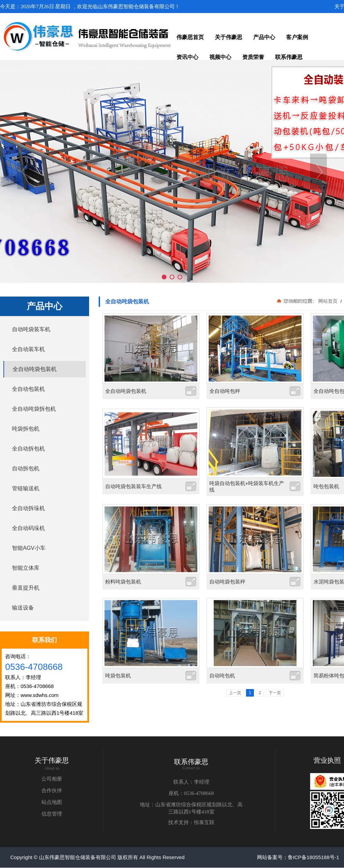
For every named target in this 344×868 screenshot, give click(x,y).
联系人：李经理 (191, 782)
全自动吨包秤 (225, 391)
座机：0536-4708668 (191, 793)
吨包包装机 (326, 486)
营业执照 (327, 760)
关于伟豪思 (52, 760)
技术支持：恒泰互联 (191, 822)
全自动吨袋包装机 (126, 391)
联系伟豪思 (191, 762)
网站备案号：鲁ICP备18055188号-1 (298, 857)
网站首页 (328, 301)
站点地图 (52, 802)
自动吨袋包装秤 (227, 582)
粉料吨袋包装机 (123, 582)
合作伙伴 (52, 791)
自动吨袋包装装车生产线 (133, 486)
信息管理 (52, 814)
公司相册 (52, 779)
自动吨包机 (222, 676)
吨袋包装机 (118, 676)
